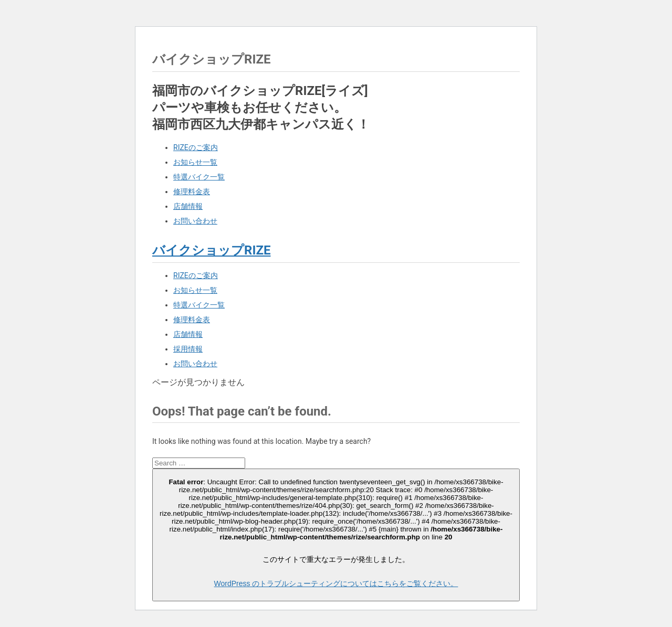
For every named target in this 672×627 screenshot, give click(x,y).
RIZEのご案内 (196, 147)
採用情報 (188, 349)
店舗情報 (188, 206)
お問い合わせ (195, 221)
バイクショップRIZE (211, 250)
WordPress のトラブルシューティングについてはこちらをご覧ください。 (336, 583)
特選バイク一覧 (199, 177)
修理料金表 (192, 192)
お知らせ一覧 (195, 162)
